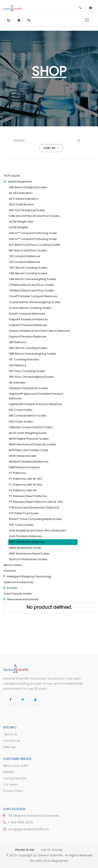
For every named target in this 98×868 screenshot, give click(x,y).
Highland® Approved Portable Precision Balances (36, 396)
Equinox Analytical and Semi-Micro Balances (40, 331)
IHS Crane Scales (21, 410)
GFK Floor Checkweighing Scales (31, 377)
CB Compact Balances (25, 256)
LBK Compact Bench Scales (28, 416)
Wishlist (9, 772)
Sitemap (9, 747)
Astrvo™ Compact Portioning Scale (33, 233)
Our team (11, 784)
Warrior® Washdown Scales (28, 559)
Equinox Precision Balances (28, 336)
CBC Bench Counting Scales (28, 268)
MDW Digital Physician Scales (29, 439)
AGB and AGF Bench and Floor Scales (34, 216)
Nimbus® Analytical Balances (29, 462)
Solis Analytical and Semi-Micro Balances (37, 530)
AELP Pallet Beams (21, 204)
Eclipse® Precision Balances (28, 325)
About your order (16, 766)
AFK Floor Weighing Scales (27, 210)
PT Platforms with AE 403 (26, 479)
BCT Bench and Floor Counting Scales (35, 245)
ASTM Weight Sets (21, 222)
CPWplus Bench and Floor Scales (32, 285)
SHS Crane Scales (21, 525)
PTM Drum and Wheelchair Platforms (34, 508)
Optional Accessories (19, 582)
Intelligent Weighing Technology (29, 576)
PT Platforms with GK (23, 490)
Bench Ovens (13, 565)
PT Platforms (17, 473)
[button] (51, 148)
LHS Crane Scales (21, 421)
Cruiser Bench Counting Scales (30, 308)
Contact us (12, 741)
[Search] (79, 141)
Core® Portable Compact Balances (33, 296)
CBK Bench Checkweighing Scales (33, 279)
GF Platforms (18, 365)
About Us (10, 734)
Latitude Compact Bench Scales (31, 427)
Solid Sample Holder (18, 594)
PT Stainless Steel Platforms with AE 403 (36, 502)
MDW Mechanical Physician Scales (33, 444)
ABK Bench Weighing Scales (28, 187)
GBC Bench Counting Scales (28, 348)
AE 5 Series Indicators (24, 199)
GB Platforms (18, 342)
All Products (12, 176)
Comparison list (15, 778)
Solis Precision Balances (26, 536)
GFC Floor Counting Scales (27, 371)
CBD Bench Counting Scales (28, 273)
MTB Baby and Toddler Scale (29, 450)
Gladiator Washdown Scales (29, 388)
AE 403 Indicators (21, 193)
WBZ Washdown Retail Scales (29, 554)
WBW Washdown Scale (25, 548)
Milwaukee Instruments (23, 599)
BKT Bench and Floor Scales (28, 250)
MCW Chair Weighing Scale (28, 433)
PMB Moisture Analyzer (24, 467)
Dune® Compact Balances (27, 314)
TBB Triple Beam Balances (27, 542)
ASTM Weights (19, 227)
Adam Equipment (20, 182)
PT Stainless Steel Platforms (28, 496)
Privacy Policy (13, 791)
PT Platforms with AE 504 (26, 485)
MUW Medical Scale (23, 456)
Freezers (10, 571)
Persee (12, 588)
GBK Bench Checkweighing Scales (33, 354)
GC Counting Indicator (24, 359)
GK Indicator (17, 382)
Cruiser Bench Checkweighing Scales (35, 302)
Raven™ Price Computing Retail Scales (35, 519)
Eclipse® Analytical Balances (28, 319)
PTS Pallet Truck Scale (24, 513)
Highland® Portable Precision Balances (36, 404)
